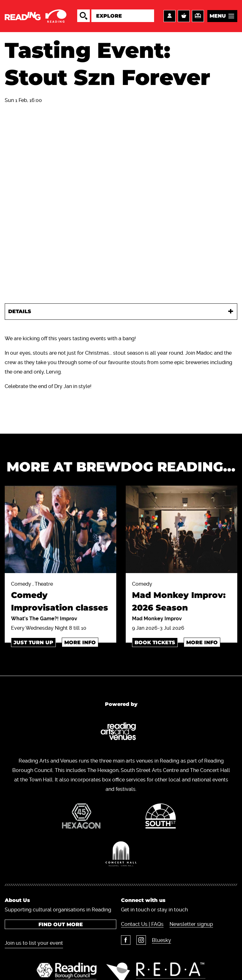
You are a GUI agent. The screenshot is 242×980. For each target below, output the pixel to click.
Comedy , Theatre (60, 597)
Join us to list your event (34, 943)
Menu (218, 16)
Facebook (126, 940)
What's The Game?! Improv (44, 619)
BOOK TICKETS (155, 642)
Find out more (61, 924)
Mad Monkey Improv (157, 619)
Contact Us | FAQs (142, 924)
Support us (198, 16)
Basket (184, 16)
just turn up (33, 642)
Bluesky (161, 940)
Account (170, 16)
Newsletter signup (191, 924)
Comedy (181, 597)
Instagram (141, 940)
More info (80, 642)
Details (20, 311)
